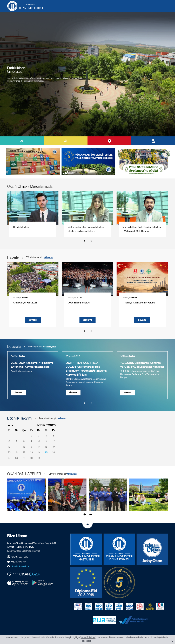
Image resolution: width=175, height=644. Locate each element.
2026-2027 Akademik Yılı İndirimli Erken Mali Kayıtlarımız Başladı (32, 365)
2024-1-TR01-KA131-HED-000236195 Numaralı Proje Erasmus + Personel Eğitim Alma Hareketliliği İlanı (86, 369)
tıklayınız (48, 257)
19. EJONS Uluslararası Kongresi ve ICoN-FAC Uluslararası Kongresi (142, 365)
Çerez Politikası (88, 637)
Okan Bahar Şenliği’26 (79, 303)
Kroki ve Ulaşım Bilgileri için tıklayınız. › (24, 551)
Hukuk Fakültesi (21, 227)
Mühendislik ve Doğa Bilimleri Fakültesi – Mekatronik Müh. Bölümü (142, 229)
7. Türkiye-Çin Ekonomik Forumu (139, 303)
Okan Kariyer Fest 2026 (25, 303)
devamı (33, 320)
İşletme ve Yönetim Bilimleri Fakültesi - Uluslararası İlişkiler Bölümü (86, 229)
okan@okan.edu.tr (20, 566)
